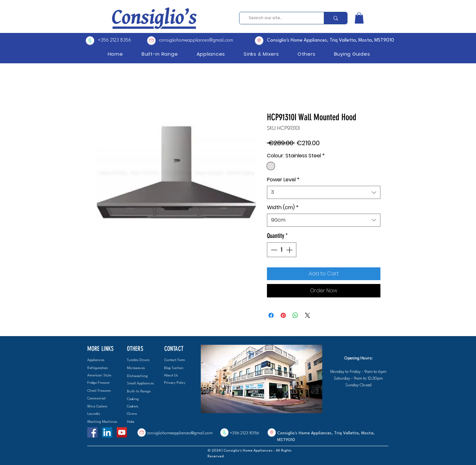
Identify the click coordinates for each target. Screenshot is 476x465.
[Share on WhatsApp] (295, 315)
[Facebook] (92, 432)
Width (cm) (283, 208)
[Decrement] (273, 250)
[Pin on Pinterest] (283, 315)
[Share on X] (308, 315)
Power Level (283, 180)
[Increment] (290, 250)
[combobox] (324, 192)
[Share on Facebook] (271, 315)
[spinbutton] (282, 250)
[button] (359, 18)
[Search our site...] (280, 18)
